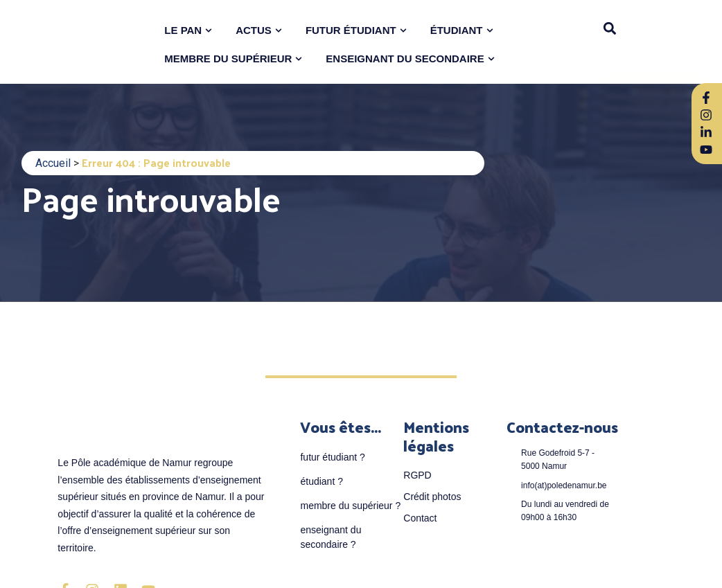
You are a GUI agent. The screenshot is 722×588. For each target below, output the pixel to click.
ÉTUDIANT (457, 30)
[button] (610, 28)
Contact (420, 518)
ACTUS (254, 30)
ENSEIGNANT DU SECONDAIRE (405, 59)
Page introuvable (151, 198)
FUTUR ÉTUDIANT (351, 30)
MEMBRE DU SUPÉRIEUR (228, 59)
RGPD (417, 475)
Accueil (53, 163)
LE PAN (183, 30)
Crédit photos (432, 497)
